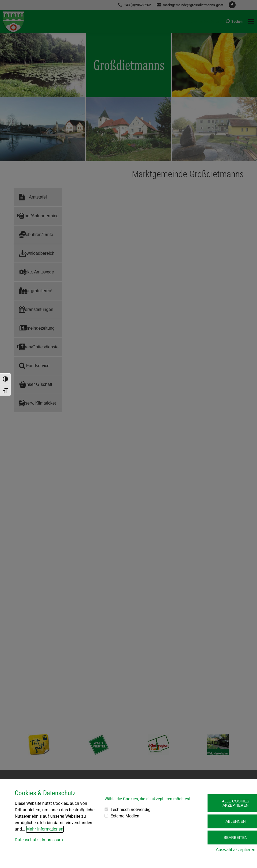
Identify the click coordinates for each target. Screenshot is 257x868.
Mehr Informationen (45, 829)
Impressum (52, 840)
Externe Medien (125, 816)
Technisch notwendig (131, 810)
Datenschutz (27, 840)
